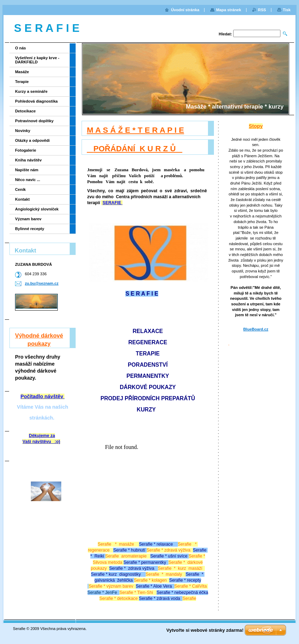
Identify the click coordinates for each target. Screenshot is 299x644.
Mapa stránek (229, 10)
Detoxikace (25, 111)
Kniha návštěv (28, 160)
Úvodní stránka (185, 10)
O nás (20, 48)
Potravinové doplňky (34, 121)
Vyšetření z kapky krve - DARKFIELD (37, 60)
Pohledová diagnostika (36, 101)
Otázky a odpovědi (32, 140)
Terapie (22, 82)
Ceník (20, 189)
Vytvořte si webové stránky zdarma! (205, 630)
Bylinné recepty (30, 229)
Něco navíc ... (28, 180)
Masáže (22, 72)
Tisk (287, 10)
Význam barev (28, 219)
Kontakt (22, 199)
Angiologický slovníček (37, 209)
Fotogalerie (26, 150)
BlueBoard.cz (256, 329)
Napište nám (27, 170)
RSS (262, 10)
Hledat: (225, 34)
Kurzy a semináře (31, 91)
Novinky (23, 131)
